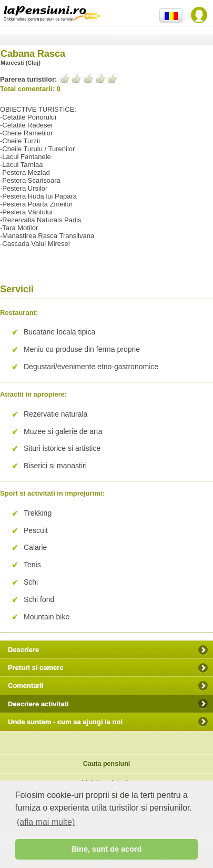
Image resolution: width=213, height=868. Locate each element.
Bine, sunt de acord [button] (107, 849)
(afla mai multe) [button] (46, 822)
